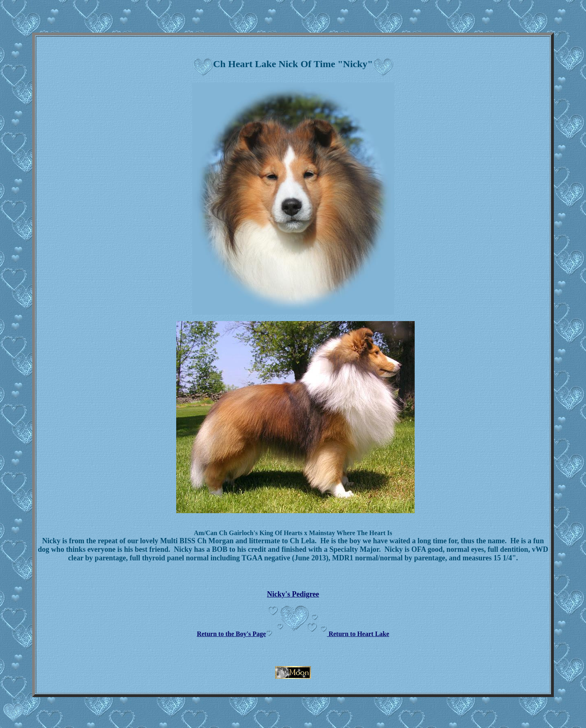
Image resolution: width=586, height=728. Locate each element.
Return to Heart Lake (358, 634)
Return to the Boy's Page (232, 634)
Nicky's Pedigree (293, 594)
